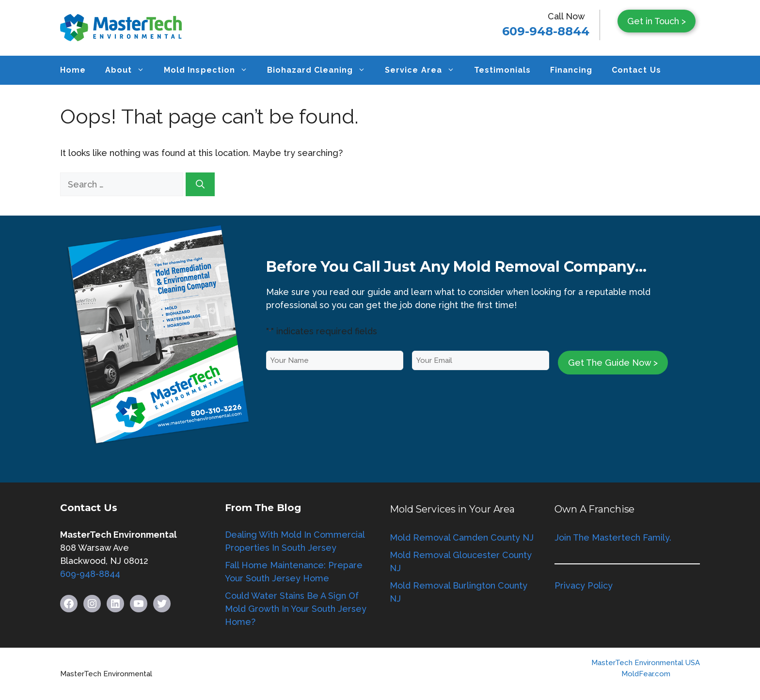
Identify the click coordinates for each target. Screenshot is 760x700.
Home (73, 70)
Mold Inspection (210, 70)
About (130, 70)
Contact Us (636, 70)
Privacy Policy (584, 585)
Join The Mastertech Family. (613, 537)
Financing (571, 70)
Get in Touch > (657, 21)
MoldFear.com (646, 674)
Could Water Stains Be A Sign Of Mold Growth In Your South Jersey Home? (296, 609)
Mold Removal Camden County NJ (462, 537)
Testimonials (502, 70)
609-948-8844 (546, 31)
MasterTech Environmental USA (646, 663)
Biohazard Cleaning (321, 70)
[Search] (200, 184)
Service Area (424, 70)
